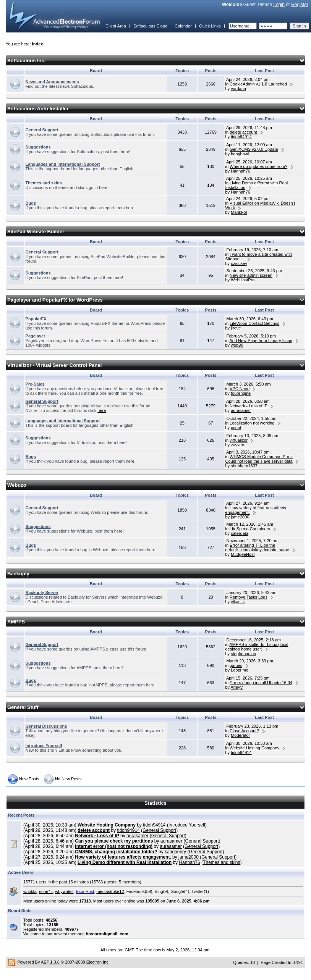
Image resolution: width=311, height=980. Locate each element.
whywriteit (64, 891)
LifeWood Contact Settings (254, 323)
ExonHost (85, 891)
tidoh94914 (241, 137)
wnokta (30, 891)
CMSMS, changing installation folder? (116, 852)
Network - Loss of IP (249, 406)
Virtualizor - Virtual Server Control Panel (54, 365)
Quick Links (210, 26)
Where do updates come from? (258, 166)
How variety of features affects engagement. (123, 857)
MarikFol (239, 212)
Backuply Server (42, 593)
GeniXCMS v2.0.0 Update (254, 149)
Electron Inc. (98, 962)
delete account (243, 132)
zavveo (237, 445)
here (102, 410)
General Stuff (23, 707)
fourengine (241, 393)
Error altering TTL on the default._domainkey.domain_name (257, 547)
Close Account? (244, 731)
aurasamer (241, 410)
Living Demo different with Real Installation (125, 862)
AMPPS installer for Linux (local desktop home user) (257, 647)
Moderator (240, 735)
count (236, 428)
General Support (42, 130)
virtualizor (239, 440)
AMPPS (16, 622)
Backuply (18, 574)
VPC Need (240, 389)
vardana (238, 89)
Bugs (31, 203)
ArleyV (237, 687)
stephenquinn (243, 654)
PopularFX (36, 319)
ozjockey (239, 263)
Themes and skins (44, 183)
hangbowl (240, 154)
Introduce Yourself (44, 746)
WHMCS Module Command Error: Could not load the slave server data (259, 459)
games (236, 665)
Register (300, 5)
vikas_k (238, 602)
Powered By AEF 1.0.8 (38, 962)
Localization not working (252, 423)
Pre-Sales (35, 384)
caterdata (240, 533)
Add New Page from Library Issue (261, 341)
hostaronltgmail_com (107, 934)
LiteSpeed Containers (250, 529)
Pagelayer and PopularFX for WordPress (55, 300)
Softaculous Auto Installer (38, 109)
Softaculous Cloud (150, 26)
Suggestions (38, 147)
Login (279, 5)
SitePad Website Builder (36, 232)
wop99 (237, 345)
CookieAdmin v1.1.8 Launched (258, 84)
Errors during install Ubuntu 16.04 (261, 683)
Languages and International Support (63, 164)
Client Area (116, 26)
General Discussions (46, 726)
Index (38, 44)
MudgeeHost (243, 554)
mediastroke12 (110, 891)
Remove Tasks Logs (249, 597)
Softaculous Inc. (26, 61)
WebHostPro (243, 280)
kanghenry (175, 852)
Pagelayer (36, 336)
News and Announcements (52, 82)
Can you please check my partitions (114, 841)
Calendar (183, 26)
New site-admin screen (251, 275)
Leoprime (240, 670)
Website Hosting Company (254, 748)
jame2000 (240, 517)
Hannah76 (241, 171)
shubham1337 (244, 466)
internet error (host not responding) (114, 846)
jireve (236, 328)
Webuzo (17, 485)
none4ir (46, 891)
